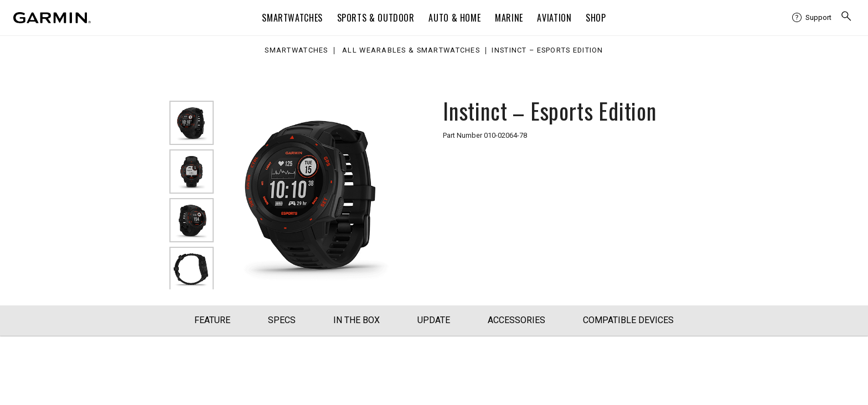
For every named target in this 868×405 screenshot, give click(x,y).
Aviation (554, 18)
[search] (846, 17)
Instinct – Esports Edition (547, 51)
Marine (509, 18)
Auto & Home (454, 18)
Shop (596, 18)
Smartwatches (292, 18)
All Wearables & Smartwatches (411, 51)
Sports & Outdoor (376, 18)
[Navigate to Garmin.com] (52, 18)
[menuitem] (812, 18)
